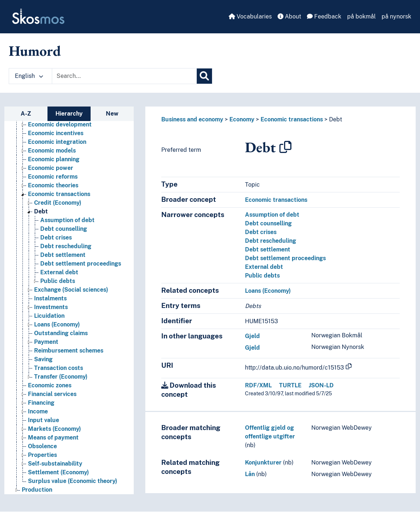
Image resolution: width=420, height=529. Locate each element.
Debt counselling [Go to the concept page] (64, 229)
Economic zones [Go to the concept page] (50, 385)
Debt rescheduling (271, 241)
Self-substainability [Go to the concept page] (55, 464)
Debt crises (261, 232)
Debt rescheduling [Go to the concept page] (66, 246)
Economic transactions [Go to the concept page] (59, 194)
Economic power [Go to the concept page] (51, 168)
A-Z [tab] (26, 114)
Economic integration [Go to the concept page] (57, 142)
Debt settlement (268, 249)
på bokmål (361, 16)
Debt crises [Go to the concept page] (56, 238)
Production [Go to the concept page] (37, 490)
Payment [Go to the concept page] (46, 342)
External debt (264, 267)
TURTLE (290, 385)
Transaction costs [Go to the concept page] (59, 368)
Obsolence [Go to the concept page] (42, 446)
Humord (35, 51)
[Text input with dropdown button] (124, 76)
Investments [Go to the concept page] (51, 307)
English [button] (29, 76)
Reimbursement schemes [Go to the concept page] (69, 351)
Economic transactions (292, 119)
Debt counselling (268, 223)
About (289, 16)
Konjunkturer (263, 463)
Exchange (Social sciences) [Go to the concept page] (71, 290)
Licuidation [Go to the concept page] (49, 316)
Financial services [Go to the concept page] (52, 394)
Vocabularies (250, 16)
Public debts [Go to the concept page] (58, 281)
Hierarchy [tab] (69, 114)
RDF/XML (258, 385)
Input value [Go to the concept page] (43, 420)
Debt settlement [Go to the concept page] (63, 255)
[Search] (204, 76)
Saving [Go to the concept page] (43, 359)
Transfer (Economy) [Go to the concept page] (61, 377)
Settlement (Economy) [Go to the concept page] (58, 472)
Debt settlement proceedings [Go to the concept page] (81, 264)
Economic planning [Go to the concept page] (54, 159)
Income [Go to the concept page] (38, 411)
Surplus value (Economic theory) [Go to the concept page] (72, 481)
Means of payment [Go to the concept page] (53, 438)
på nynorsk (396, 16)
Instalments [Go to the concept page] (50, 298)
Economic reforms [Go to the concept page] (53, 177)
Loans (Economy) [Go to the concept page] (57, 324)
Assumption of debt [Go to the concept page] (67, 220)
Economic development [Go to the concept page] (60, 124)
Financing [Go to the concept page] (41, 403)
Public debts (262, 276)
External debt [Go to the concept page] (59, 272)
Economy (242, 119)
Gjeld (252, 336)
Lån (250, 474)
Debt (336, 119)
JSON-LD (321, 385)
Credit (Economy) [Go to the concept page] (58, 203)
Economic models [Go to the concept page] (52, 151)
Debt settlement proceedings (285, 258)
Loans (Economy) (268, 291)
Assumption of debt (272, 215)
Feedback (324, 16)
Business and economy (192, 119)
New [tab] (112, 114)
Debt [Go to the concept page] (41, 211)
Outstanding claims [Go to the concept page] (61, 333)
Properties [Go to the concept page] (42, 455)
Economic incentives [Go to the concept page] (56, 133)
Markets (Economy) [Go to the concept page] (54, 429)
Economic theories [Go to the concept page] (53, 185)
